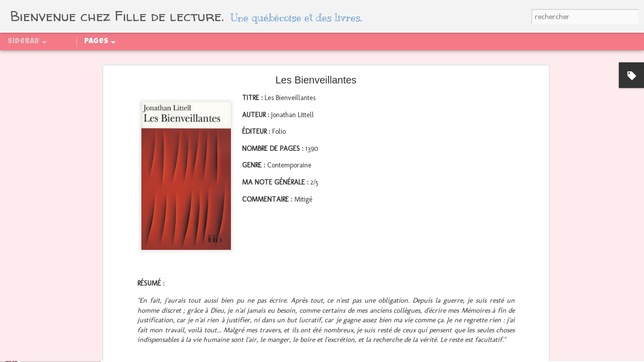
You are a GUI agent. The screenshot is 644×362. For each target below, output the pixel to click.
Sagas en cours (317, 59)
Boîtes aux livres (548, 59)
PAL (169, 59)
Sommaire (79, 59)
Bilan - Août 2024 (48, 265)
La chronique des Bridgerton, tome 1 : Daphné (87, 333)
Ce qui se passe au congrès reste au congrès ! (87, 242)
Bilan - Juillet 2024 (49, 310)
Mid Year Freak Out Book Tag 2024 (72, 355)
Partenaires (131, 59)
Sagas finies (257, 59)
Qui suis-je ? (29, 59)
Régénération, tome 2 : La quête (68, 288)
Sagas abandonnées (469, 59)
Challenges (204, 59)
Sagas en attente (389, 59)
